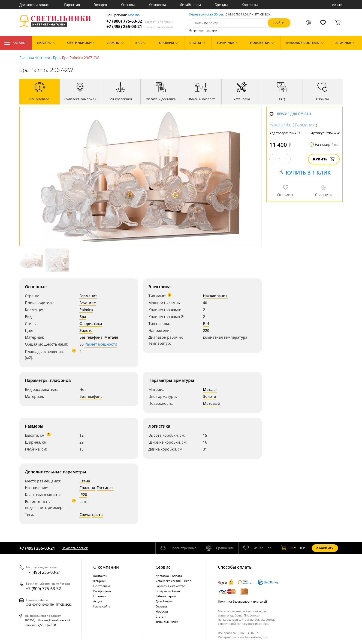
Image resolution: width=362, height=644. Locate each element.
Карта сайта (102, 606)
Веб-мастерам (166, 596)
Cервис (163, 567)
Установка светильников (173, 581)
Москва (134, 15)
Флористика (91, 324)
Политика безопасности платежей (242, 601)
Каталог (16, 43)
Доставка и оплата (35, 5)
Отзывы (128, 5)
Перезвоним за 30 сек (206, 14)
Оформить (325, 548)
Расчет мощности (101, 344)
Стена (85, 481)
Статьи (161, 616)
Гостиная (105, 488)
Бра (56, 58)
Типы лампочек (167, 622)
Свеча (85, 515)
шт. (289, 548)
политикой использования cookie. (244, 624)
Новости (162, 611)
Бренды (221, 5)
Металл (111, 337)
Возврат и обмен (168, 591)
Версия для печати (294, 114)
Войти (337, 5)
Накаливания (215, 296)
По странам (102, 586)
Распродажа (102, 591)
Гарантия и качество (170, 586)
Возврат (101, 5)
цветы (98, 515)
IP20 (83, 495)
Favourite (88, 303)
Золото (86, 331)
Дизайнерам (190, 5)
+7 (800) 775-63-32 (140, 21)
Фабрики (100, 581)
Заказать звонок (75, 548)
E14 (206, 324)
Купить (324, 159)
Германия (88, 296)
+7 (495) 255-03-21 (140, 26)
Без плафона (91, 337)
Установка (157, 5)
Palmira (86, 310)
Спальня (87, 488)
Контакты (250, 5)
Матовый (212, 403)
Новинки (100, 596)
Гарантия (72, 5)
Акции (98, 601)
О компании (106, 567)
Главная (27, 58)
